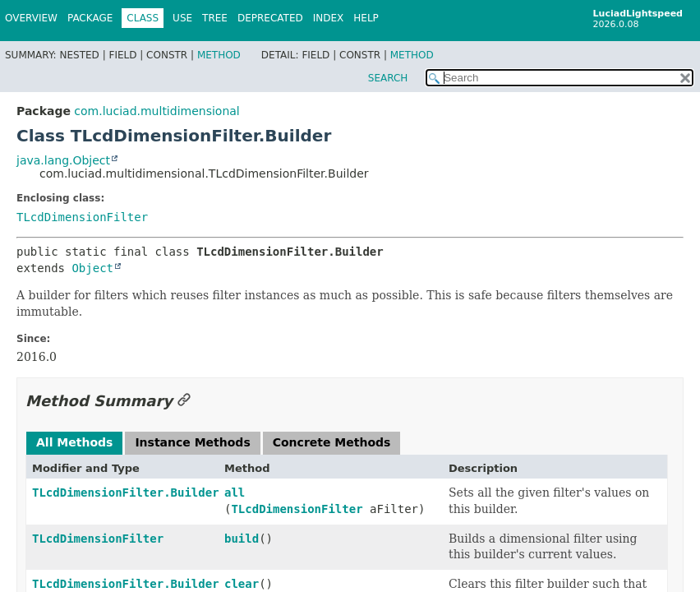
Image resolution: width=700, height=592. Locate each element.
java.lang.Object (63, 160)
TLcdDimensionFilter (82, 217)
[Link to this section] (184, 401)
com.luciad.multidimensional (157, 111)
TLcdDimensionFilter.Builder (126, 493)
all (235, 493)
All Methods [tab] (74, 442)
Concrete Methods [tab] (332, 442)
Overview (31, 18)
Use (182, 18)
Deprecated (270, 18)
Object (92, 268)
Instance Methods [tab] (192, 442)
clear (242, 584)
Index (329, 18)
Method (219, 55)
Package (90, 18)
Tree (215, 18)
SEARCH (388, 78)
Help (366, 18)
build (242, 539)
